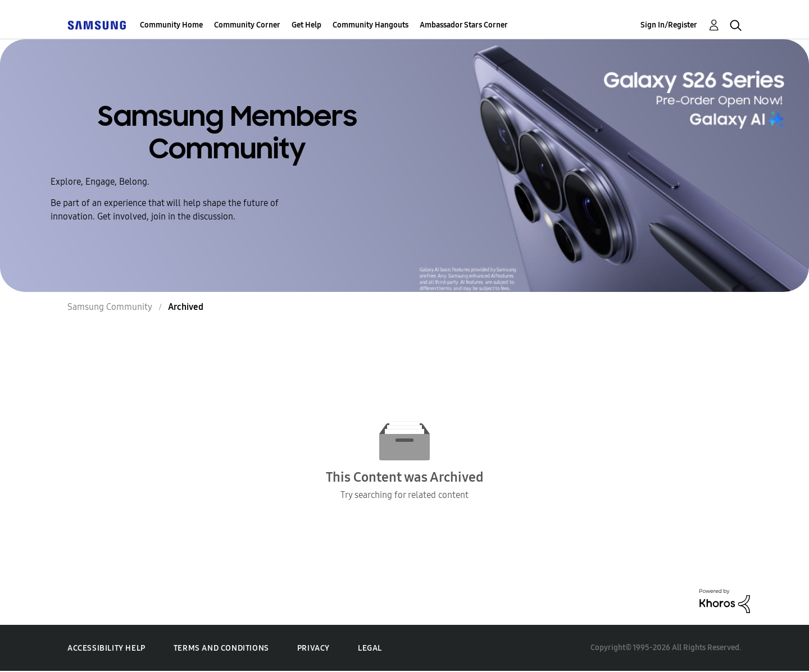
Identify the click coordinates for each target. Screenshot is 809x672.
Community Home (171, 25)
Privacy (313, 648)
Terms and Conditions (221, 648)
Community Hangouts (371, 25)
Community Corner (247, 25)
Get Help (306, 25)
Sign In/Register (669, 25)
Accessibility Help (106, 648)
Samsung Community (110, 307)
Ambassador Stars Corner (464, 25)
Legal (370, 648)
